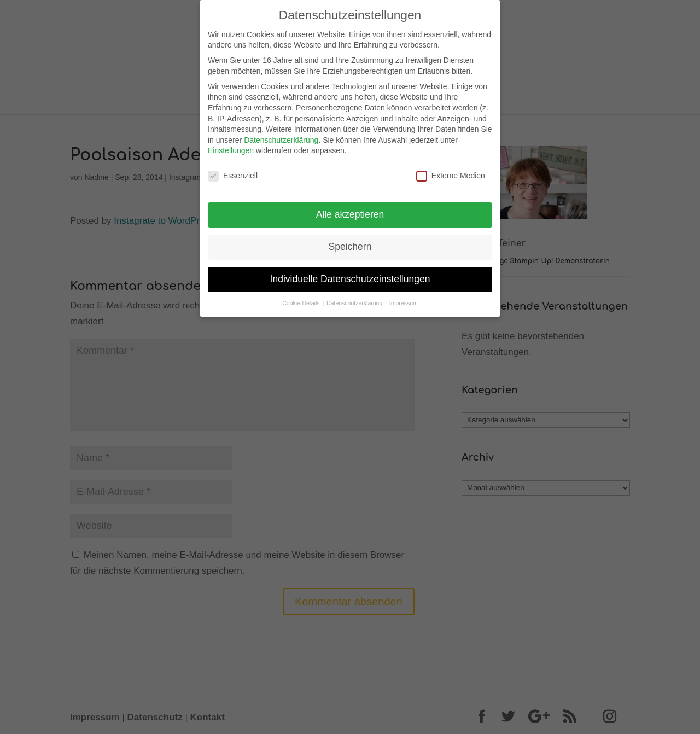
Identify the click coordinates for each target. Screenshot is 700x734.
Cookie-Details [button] (302, 299)
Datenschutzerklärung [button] (355, 299)
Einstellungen (231, 147)
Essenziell (233, 172)
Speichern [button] (350, 242)
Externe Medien (451, 172)
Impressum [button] (404, 299)
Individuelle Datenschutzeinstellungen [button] (350, 275)
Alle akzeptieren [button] (350, 210)
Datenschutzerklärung (281, 136)
